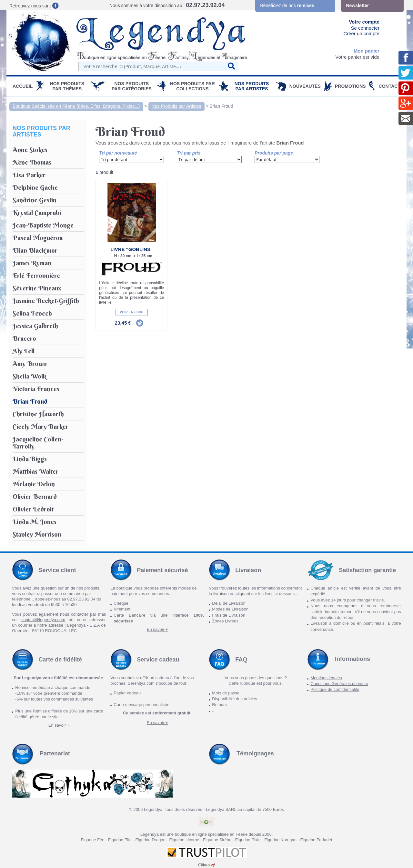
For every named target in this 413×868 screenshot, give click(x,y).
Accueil (23, 86)
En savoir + (157, 629)
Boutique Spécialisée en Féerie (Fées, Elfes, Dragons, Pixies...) (76, 106)
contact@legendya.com (43, 620)
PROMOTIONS (350, 86)
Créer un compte (361, 33)
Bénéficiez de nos (287, 5)
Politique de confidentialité (335, 689)
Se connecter (365, 28)
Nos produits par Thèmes (67, 86)
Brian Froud (222, 106)
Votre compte (364, 22)
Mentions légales (326, 678)
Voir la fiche (131, 312)
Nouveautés (305, 86)
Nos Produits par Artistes (252, 86)
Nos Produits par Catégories (132, 86)
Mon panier (367, 51)
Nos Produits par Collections (192, 86)
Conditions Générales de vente (339, 684)
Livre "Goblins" (131, 249)
